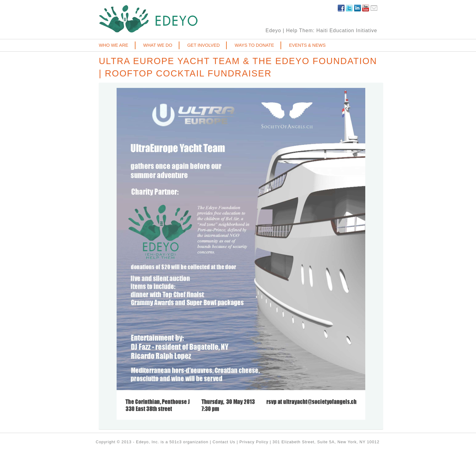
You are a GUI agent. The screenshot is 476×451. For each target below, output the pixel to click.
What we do (158, 45)
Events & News (307, 45)
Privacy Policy (254, 442)
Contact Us (224, 442)
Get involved (203, 45)
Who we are (114, 45)
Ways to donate (254, 45)
